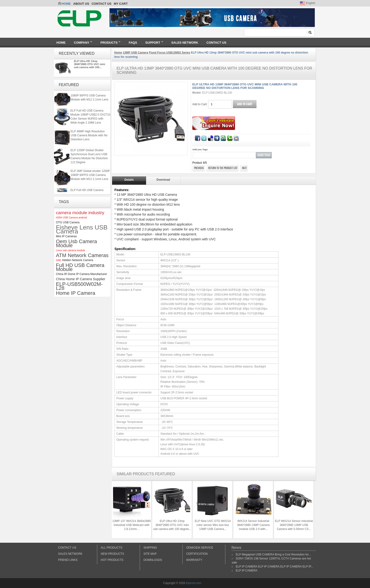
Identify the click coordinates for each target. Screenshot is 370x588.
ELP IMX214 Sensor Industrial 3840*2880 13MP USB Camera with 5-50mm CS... (294, 525)
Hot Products (112, 560)
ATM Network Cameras (82, 255)
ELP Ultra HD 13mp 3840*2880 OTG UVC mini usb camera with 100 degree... (172, 525)
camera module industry (80, 213)
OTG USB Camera (68, 222)
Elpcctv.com (193, 583)
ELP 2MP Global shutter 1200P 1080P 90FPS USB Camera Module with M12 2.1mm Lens (90, 96)
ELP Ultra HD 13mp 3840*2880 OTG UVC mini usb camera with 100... (89, 64)
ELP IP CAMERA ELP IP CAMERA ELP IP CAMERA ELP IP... (274, 567)
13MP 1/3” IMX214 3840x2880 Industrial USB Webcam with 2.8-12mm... (132, 525)
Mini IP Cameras (66, 236)
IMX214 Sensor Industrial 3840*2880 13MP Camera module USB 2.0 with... (253, 525)
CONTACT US (101, 4)
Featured (69, 85)
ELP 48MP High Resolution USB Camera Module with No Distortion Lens (89, 136)
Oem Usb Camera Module (76, 243)
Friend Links (68, 560)
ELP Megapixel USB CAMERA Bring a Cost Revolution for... (273, 555)
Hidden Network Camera (78, 260)
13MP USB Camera (136, 53)
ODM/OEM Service (200, 548)
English (308, 3)
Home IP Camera (76, 293)
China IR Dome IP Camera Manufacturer (82, 274)
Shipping (150, 548)
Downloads (153, 560)
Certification (197, 554)
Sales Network (70, 554)
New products (112, 554)
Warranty (194, 560)
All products (112, 548)
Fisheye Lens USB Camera (82, 229)
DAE (59, 260)
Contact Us (67, 548)
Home (66, 4)
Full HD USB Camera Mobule (80, 267)
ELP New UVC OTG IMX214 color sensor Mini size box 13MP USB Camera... (213, 525)
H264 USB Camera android (71, 217)
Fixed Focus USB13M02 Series (170, 53)
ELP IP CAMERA (247, 571)
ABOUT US (81, 4)
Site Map (150, 554)
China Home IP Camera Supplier (81, 279)
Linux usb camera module (71, 250)
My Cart (121, 4)
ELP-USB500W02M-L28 (79, 286)
